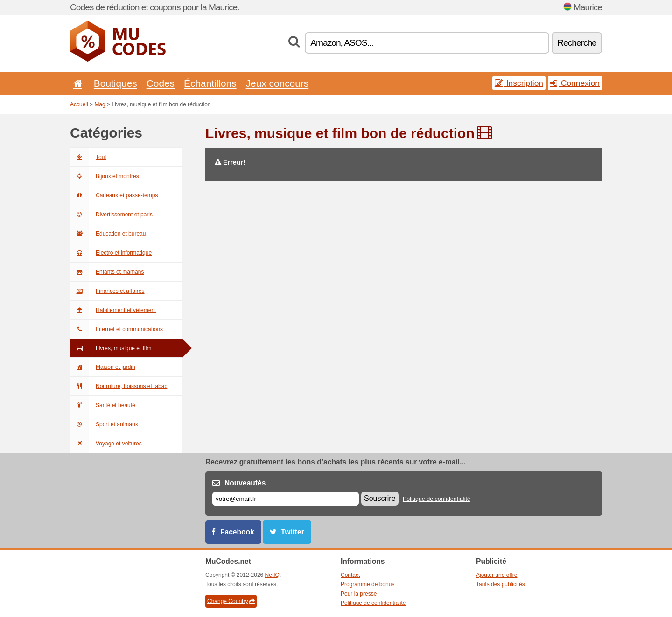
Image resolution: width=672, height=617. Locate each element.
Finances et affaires (107, 291)
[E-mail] (286, 499)
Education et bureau (108, 234)
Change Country (231, 601)
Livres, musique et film (111, 348)
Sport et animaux (104, 424)
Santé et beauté (103, 405)
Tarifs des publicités (500, 584)
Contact (350, 575)
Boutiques (115, 83)
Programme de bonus (367, 584)
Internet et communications (116, 329)
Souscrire (380, 498)
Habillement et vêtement (113, 310)
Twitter (293, 532)
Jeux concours (277, 83)
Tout (88, 157)
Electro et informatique (111, 253)
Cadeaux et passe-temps (114, 195)
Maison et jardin (103, 367)
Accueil (79, 104)
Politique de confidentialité (437, 499)
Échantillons (210, 83)
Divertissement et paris (111, 215)
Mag (100, 104)
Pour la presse (359, 594)
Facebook (237, 532)
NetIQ (272, 575)
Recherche (577, 43)
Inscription (519, 83)
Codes (161, 83)
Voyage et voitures (106, 444)
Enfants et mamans (107, 272)
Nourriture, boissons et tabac (119, 386)
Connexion (575, 83)
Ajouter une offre (497, 575)
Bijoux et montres (105, 176)
